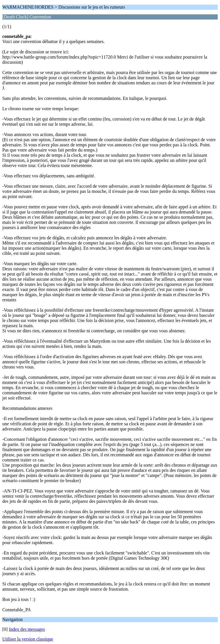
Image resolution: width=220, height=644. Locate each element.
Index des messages (27, 629)
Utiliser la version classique (28, 639)
